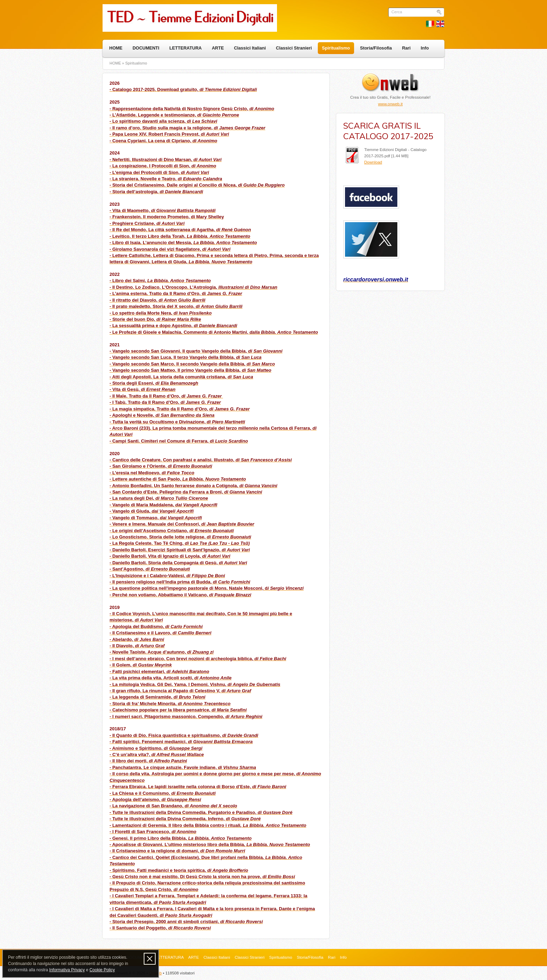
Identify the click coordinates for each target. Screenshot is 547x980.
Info (425, 48)
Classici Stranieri (294, 48)
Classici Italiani (250, 48)
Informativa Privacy (67, 970)
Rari (406, 48)
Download (373, 162)
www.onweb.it (390, 104)
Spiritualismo (336, 48)
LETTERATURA (186, 48)
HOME (116, 48)
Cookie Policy (102, 970)
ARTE (218, 48)
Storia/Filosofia (376, 48)
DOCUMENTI (146, 48)
